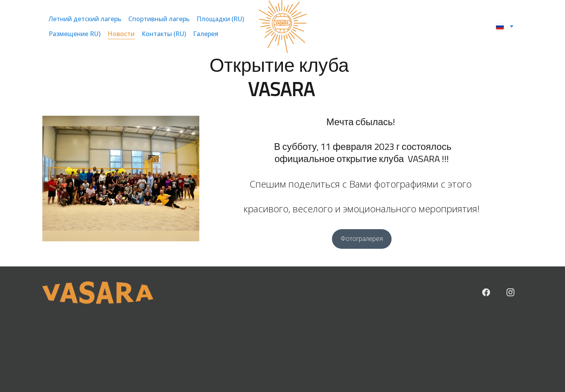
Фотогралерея (362, 239)
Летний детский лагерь (85, 19)
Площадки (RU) (220, 19)
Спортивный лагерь (159, 19)
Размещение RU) (75, 34)
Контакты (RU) (164, 34)
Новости (121, 34)
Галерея (206, 34)
